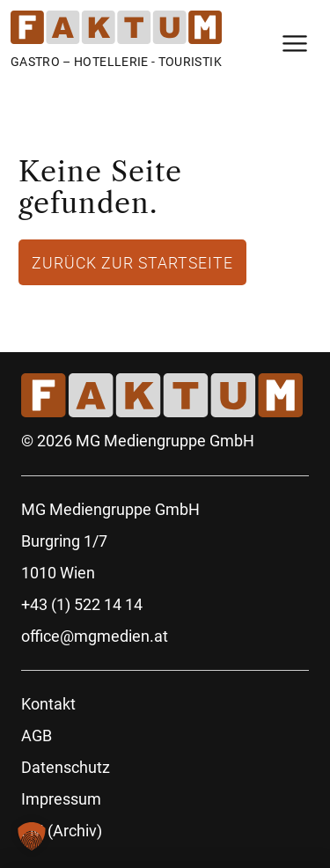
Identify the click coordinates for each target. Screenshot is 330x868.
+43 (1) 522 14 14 (82, 604)
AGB (37, 736)
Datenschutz (66, 767)
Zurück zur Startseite (132, 262)
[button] (32, 836)
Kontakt (48, 704)
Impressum (61, 799)
